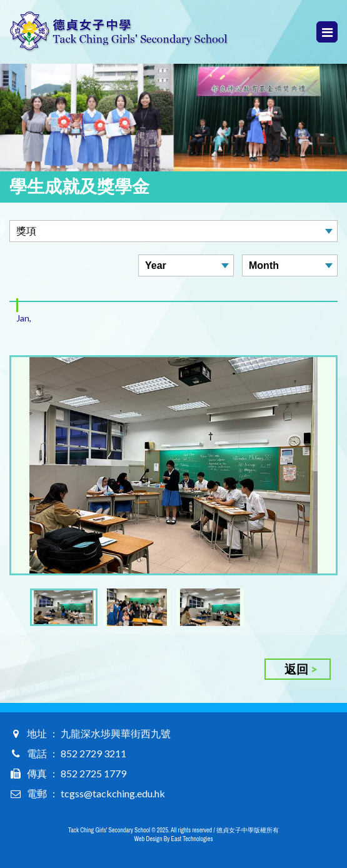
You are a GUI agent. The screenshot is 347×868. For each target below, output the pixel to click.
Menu (327, 32)
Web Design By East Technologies (174, 839)
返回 (296, 669)
